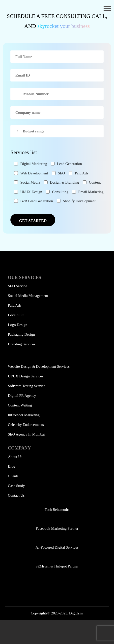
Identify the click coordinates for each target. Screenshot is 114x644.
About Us (15, 457)
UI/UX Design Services (26, 376)
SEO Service (17, 286)
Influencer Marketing (24, 415)
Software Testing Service (27, 386)
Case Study (16, 486)
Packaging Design (21, 334)
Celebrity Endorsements (26, 425)
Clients (13, 476)
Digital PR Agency (22, 396)
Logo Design (18, 325)
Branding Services (22, 344)
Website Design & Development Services (39, 366)
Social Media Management (28, 296)
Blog (12, 466)
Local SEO (16, 315)
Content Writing (20, 405)
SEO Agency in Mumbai (26, 434)
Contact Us (16, 495)
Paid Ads (15, 305)
